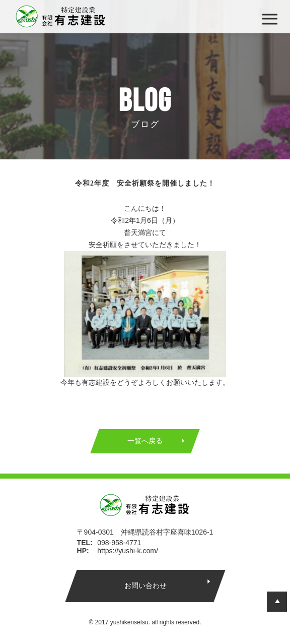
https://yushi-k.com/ (128, 551)
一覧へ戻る (145, 441)
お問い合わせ (145, 586)
